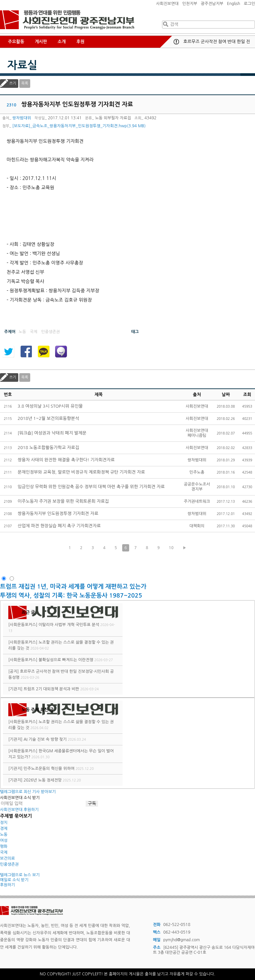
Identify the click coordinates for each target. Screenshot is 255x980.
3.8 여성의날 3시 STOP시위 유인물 (50, 406)
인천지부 (190, 4)
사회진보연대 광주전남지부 (67, 20)
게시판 (41, 42)
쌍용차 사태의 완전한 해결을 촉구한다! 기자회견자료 (66, 460)
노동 (4, 835)
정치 (4, 823)
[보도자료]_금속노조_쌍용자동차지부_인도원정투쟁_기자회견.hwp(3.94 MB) (79, 126)
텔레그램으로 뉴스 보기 (20, 875)
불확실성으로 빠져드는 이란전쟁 (66, 660)
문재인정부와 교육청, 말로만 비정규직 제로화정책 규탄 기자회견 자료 (81, 472)
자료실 (22, 65)
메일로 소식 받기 (14, 880)
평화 (4, 846)
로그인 (249, 4)
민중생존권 (9, 864)
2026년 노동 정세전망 (43, 780)
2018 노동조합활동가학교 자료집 (48, 448)
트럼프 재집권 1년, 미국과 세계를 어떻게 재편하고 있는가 (73, 587)
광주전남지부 (212, 4)
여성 (4, 840)
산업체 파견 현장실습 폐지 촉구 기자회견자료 (59, 526)
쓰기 (13, 83)
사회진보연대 (167, 4)
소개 (62, 42)
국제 (4, 852)
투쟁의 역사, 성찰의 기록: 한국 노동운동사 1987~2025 (71, 596)
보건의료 (7, 858)
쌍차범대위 (22, 118)
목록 (25, 83)
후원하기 (7, 885)
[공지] (13, 671)
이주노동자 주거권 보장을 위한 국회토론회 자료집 (63, 501)
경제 (4, 829)
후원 (80, 42)
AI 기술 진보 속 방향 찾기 (45, 739)
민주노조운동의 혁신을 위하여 (49, 769)
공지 (176, 42)
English (234, 4)
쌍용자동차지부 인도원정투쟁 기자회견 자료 (58, 514)
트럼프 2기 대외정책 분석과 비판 (51, 689)
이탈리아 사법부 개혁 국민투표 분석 (69, 625)
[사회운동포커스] (23, 625)
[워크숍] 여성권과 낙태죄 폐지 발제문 (52, 433)
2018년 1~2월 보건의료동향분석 (48, 418)
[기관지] (15, 689)
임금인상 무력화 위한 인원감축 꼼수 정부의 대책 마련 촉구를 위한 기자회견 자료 (91, 487)
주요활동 (16, 42)
